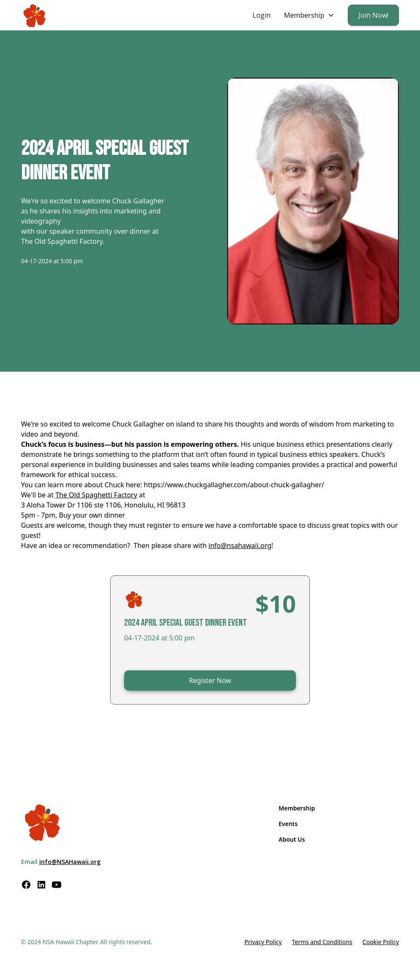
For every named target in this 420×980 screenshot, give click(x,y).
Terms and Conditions (322, 942)
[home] (35, 15)
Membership (297, 808)
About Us (292, 839)
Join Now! (373, 15)
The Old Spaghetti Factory (96, 495)
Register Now (210, 680)
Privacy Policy (263, 942)
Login (261, 15)
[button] (309, 15)
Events (288, 824)
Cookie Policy (381, 942)
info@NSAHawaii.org (70, 862)
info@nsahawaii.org (240, 545)
